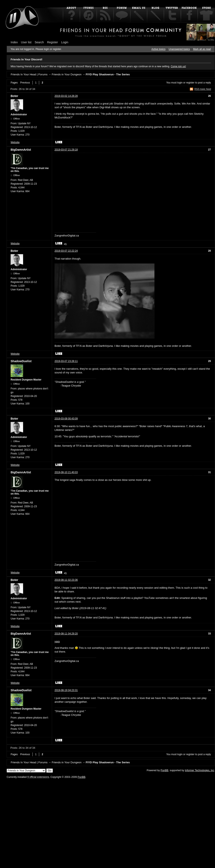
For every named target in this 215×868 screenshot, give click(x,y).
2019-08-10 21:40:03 (66, 472)
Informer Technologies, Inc (199, 770)
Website (15, 142)
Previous (25, 83)
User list (26, 42)
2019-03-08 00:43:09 (66, 419)
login (180, 83)
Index (14, 42)
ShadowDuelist (21, 361)
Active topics (158, 49)
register (190, 83)
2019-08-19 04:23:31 (66, 690)
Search (39, 42)
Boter (14, 96)
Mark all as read (202, 49)
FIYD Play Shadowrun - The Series (108, 74)
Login (65, 42)
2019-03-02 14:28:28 (66, 96)
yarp (57, 641)
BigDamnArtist (21, 150)
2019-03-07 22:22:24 (66, 251)
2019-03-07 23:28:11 (66, 361)
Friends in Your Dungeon (66, 74)
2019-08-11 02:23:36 (66, 580)
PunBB (164, 770)
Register (52, 42)
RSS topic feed (203, 89)
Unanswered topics (179, 49)
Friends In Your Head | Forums (29, 74)
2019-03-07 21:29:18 (66, 150)
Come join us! (178, 66)
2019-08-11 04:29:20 (66, 634)
